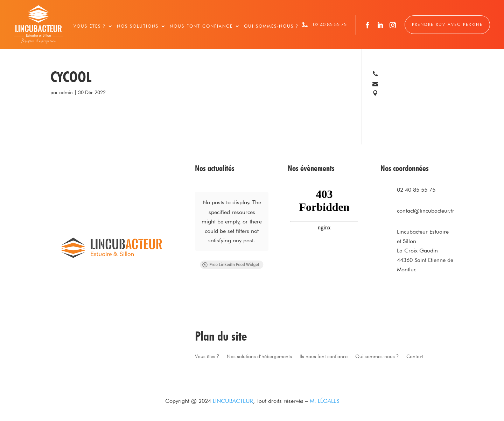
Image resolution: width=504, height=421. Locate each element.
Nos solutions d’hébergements (259, 356)
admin (66, 92)
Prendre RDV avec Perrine (447, 24)
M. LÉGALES (324, 401)
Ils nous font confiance (324, 356)
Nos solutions (138, 26)
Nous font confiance (201, 26)
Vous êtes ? (90, 26)
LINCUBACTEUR (233, 401)
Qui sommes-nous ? (271, 26)
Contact (415, 356)
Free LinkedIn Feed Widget (230, 265)
